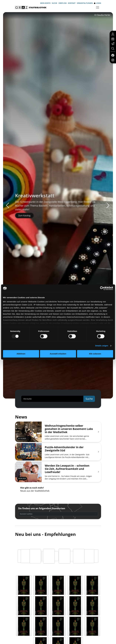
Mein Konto (45, 3)
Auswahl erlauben (58, 354)
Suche (54, 3)
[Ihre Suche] (52, 399)
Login (98, 3)
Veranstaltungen (85, 3)
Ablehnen (21, 354)
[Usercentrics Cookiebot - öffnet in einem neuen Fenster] (102, 288)
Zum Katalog (24, 220)
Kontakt (72, 3)
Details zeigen (102, 346)
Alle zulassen (95, 354)
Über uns (63, 3)
